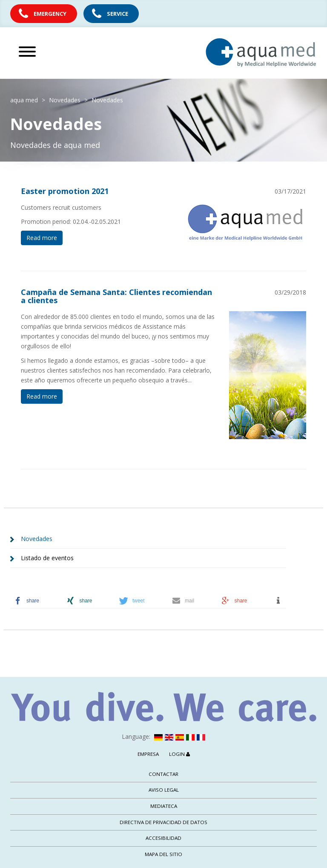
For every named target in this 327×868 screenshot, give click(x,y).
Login (179, 754)
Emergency (50, 14)
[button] (37, 601)
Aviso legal (164, 790)
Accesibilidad (163, 838)
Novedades (37, 539)
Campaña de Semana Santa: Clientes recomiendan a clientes (116, 296)
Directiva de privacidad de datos (163, 822)
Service (118, 14)
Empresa (148, 754)
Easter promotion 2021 (65, 191)
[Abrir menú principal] (57, 52)
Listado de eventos (47, 558)
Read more (42, 238)
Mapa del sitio (163, 854)
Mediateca (164, 806)
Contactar (163, 774)
